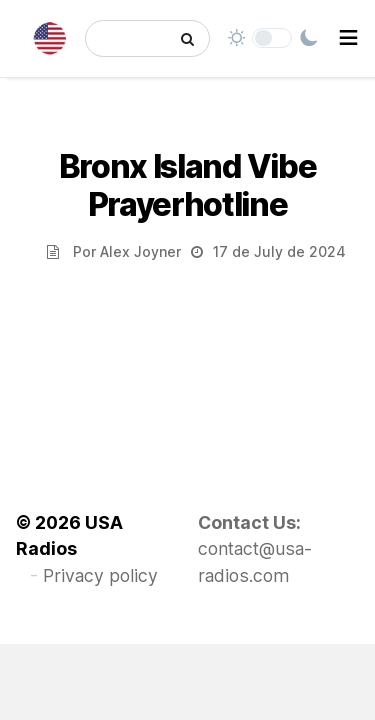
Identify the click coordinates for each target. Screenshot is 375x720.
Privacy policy (100, 575)
